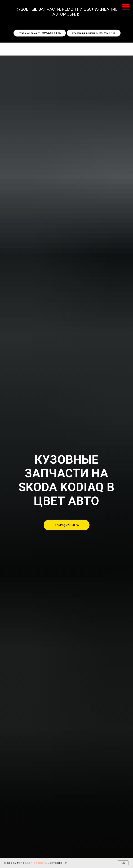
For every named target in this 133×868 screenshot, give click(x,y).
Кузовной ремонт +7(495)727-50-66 (40, 33)
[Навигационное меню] (126, 7)
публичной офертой (36, 863)
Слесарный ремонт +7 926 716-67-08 (94, 33)
